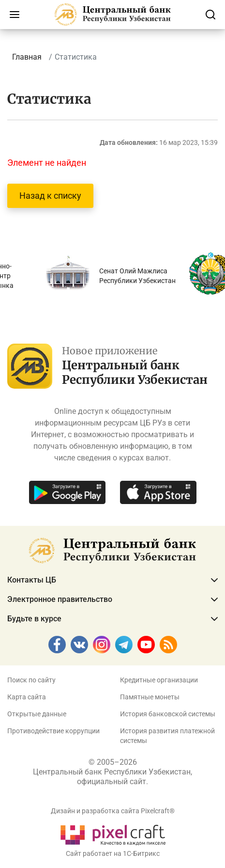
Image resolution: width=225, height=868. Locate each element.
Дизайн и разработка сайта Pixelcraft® (113, 811)
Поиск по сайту (31, 680)
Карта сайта (27, 697)
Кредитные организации (159, 680)
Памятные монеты (150, 697)
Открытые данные (37, 714)
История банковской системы (168, 714)
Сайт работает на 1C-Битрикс (113, 853)
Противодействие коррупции (53, 731)
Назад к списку (50, 196)
